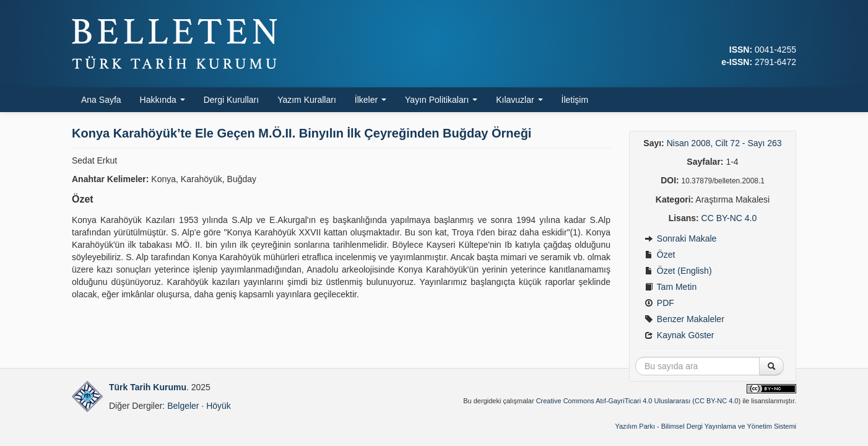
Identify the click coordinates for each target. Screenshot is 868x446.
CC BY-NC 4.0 (729, 218)
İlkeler (371, 100)
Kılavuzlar (519, 100)
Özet (660, 255)
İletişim (575, 100)
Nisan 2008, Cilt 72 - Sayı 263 (724, 143)
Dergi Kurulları (231, 100)
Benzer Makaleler (684, 319)
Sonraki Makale (680, 238)
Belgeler (183, 406)
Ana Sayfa (101, 100)
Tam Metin (671, 287)
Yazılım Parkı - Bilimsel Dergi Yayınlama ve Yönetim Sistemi (705, 426)
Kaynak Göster (679, 335)
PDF (659, 303)
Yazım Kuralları (307, 100)
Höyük (219, 406)
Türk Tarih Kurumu (148, 387)
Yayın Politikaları (441, 100)
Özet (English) (678, 271)
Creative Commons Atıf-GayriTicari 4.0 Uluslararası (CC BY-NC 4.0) (639, 401)
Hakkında (163, 100)
